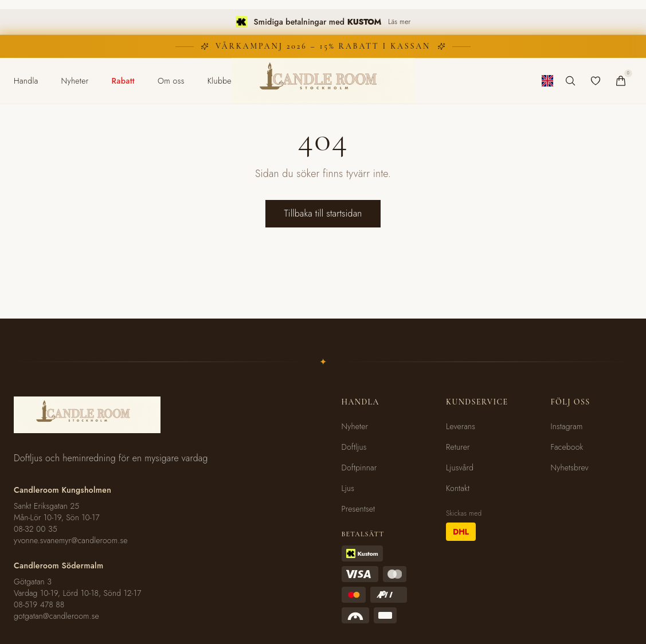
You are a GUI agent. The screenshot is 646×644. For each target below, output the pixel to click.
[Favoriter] (596, 81)
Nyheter (355, 426)
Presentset (359, 509)
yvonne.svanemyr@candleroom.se (71, 540)
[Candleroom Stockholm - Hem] (323, 81)
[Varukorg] (621, 81)
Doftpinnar (359, 468)
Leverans (461, 426)
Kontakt (458, 488)
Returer (458, 447)
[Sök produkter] (570, 81)
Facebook (567, 447)
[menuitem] (26, 81)
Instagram (567, 426)
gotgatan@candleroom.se (56, 616)
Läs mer (399, 22)
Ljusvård (460, 468)
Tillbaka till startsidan (323, 213)
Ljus (348, 488)
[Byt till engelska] (547, 81)
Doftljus (354, 447)
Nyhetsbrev (570, 468)
